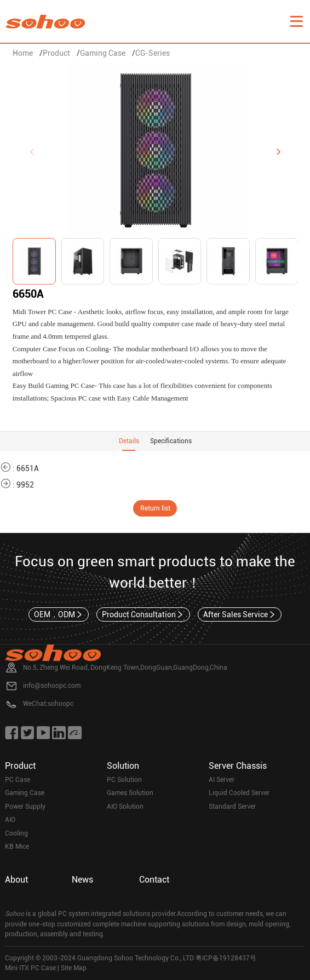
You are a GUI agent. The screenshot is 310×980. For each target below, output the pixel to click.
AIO (10, 820)
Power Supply (25, 807)
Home (23, 53)
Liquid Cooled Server (239, 793)
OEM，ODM (59, 614)
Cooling (16, 833)
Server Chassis (238, 766)
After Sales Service (240, 614)
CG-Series (153, 53)
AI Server (222, 780)
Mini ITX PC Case (30, 968)
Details (129, 441)
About (16, 880)
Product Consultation (143, 614)
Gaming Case (103, 53)
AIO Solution (125, 807)
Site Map (74, 968)
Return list (155, 508)
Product (56, 53)
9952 (25, 485)
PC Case (18, 780)
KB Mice (17, 846)
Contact (154, 880)
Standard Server (232, 807)
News (82, 880)
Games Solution (130, 793)
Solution (123, 766)
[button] (278, 152)
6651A (28, 468)
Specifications (171, 441)
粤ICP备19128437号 (226, 958)
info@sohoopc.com (52, 686)
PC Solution (124, 780)
